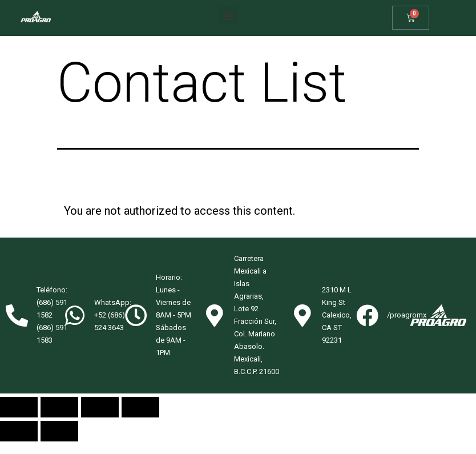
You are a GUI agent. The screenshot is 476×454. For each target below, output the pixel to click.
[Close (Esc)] (19, 420)
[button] (229, 15)
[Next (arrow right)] (59, 444)
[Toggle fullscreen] (100, 420)
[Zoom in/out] (140, 420)
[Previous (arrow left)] (19, 444)
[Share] (59, 420)
